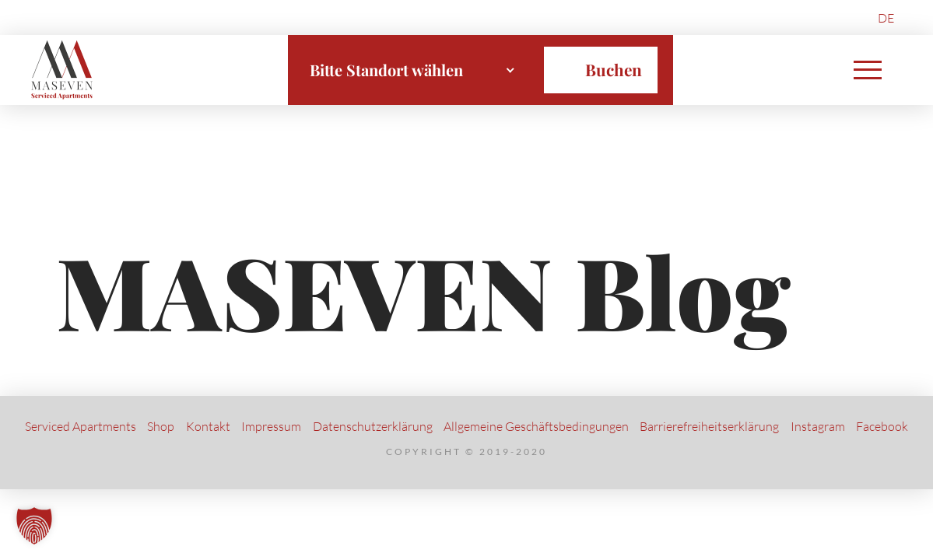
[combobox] (412, 70)
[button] (868, 70)
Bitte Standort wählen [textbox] (386, 70)
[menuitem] (886, 17)
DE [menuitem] (886, 18)
